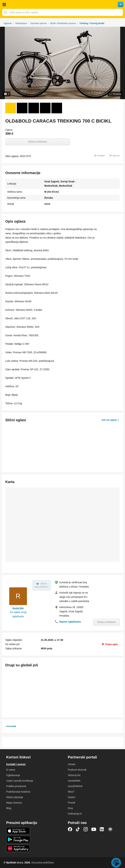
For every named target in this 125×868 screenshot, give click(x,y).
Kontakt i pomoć (16, 764)
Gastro (72, 797)
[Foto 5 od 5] (57, 108)
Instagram (86, 829)
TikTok (78, 829)
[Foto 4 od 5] (45, 108)
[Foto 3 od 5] (34, 108)
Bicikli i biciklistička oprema (63, 23)
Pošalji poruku (38, 142)
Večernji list (74, 775)
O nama (11, 770)
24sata (72, 764)
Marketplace (21, 23)
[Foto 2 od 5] (22, 108)
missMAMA (74, 781)
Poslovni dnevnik (77, 770)
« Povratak (11, 726)
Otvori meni (4, 4)
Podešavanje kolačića (18, 792)
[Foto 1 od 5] (11, 108)
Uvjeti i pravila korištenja (20, 781)
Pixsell (71, 803)
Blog (9, 808)
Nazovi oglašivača (70, 622)
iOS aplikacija (18, 831)
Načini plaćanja (15, 797)
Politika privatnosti (16, 786)
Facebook (70, 829)
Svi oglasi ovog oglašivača (18, 614)
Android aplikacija (18, 839)
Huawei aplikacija (18, 848)
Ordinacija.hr (75, 814)
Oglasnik (8, 23)
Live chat (116, 863)
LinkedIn (102, 829)
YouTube (94, 829)
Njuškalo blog (110, 829)
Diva (70, 808)
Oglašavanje (13, 775)
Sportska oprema (39, 23)
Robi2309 (18, 608)
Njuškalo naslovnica (62, 4)
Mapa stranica (14, 803)
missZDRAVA (75, 786)
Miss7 (71, 792)
